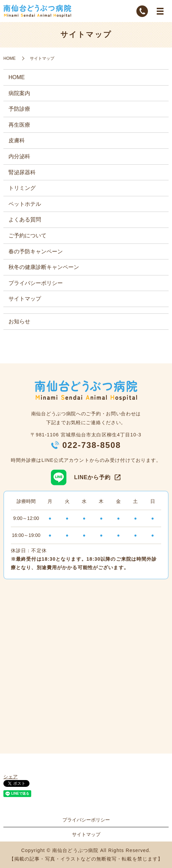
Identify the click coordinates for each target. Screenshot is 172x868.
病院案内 (19, 93)
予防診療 (19, 109)
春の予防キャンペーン (36, 251)
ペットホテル (25, 204)
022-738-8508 (92, 445)
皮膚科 (17, 140)
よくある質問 (25, 220)
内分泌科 (19, 156)
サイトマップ (25, 299)
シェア (11, 777)
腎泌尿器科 (22, 172)
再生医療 (19, 125)
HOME (9, 58)
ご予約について (27, 236)
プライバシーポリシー (36, 283)
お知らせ (19, 321)
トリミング (22, 188)
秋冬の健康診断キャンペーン (44, 267)
